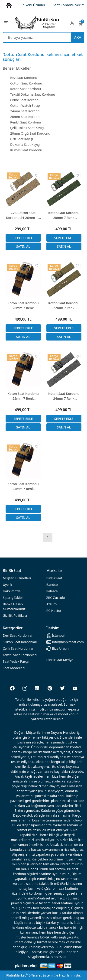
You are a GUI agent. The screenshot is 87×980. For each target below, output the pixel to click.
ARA (78, 37)
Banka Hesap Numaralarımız (14, 607)
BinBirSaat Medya (60, 660)
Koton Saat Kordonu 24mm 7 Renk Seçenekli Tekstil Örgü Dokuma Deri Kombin (23, 486)
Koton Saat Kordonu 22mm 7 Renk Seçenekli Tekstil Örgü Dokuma (64, 306)
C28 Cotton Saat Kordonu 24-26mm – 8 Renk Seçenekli (23, 215)
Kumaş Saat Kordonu (26, 150)
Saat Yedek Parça (16, 661)
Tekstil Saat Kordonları (20, 655)
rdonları (18, 635)
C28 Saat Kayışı (22, 139)
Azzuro (52, 604)
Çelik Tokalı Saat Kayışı (27, 128)
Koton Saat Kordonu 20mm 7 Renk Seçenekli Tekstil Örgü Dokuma (64, 215)
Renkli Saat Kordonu (26, 122)
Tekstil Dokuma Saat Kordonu (33, 94)
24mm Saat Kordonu (26, 111)
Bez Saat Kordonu (24, 78)
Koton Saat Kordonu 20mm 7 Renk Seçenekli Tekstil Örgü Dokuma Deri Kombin (23, 306)
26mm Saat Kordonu (26, 117)
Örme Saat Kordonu (25, 100)
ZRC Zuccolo (56, 598)
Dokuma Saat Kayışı (25, 144)
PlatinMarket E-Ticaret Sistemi (30, 975)
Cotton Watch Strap (25, 105)
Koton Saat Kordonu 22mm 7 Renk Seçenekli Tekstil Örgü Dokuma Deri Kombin (23, 396)
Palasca (52, 591)
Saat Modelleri (14, 668)
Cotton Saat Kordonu (26, 83)
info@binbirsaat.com (65, 642)
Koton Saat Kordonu (26, 89)
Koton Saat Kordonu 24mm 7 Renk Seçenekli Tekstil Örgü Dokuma (64, 396)
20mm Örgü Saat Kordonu (30, 133)
